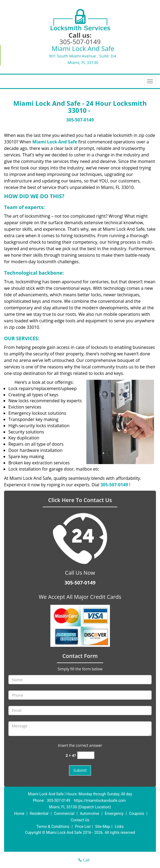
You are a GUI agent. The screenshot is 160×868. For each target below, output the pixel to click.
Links (119, 827)
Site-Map (103, 827)
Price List (83, 827)
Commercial (64, 814)
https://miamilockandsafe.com (100, 801)
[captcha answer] (86, 755)
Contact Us (80, 820)
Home (19, 814)
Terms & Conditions (53, 827)
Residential (39, 814)
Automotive (90, 814)
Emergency (114, 814)
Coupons (137, 814)
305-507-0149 (80, 42)
